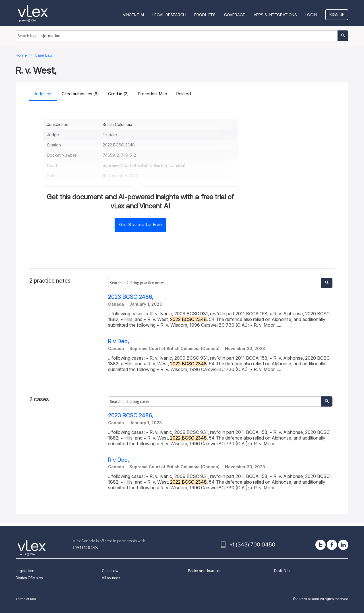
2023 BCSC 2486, (131, 297)
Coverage (235, 15)
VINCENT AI (133, 15)
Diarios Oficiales (29, 578)
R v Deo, (119, 341)
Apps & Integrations (275, 15)
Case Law (110, 571)
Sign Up (337, 15)
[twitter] (320, 545)
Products (205, 15)
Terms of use (26, 599)
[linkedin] (343, 545)
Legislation (25, 571)
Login (311, 15)
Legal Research (169, 15)
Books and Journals (204, 571)
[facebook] (332, 545)
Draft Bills (282, 571)
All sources (111, 578)
